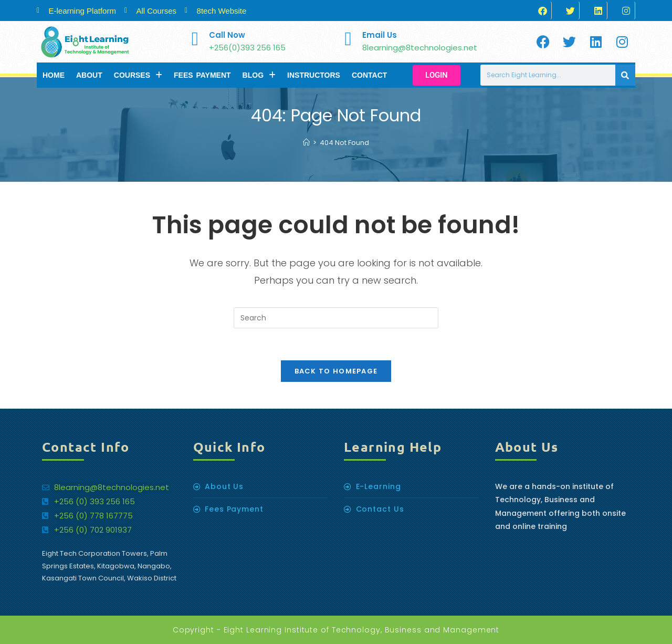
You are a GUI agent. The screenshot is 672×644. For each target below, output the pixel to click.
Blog (259, 75)
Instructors (314, 75)
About (89, 75)
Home (54, 75)
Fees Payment (202, 75)
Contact (369, 75)
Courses (138, 75)
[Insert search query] (336, 318)
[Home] (306, 143)
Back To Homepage (336, 371)
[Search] (625, 75)
